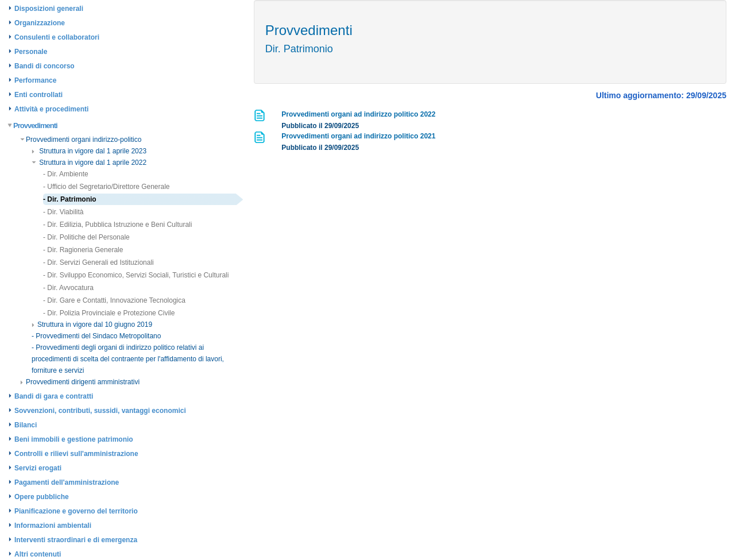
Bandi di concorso (45, 66)
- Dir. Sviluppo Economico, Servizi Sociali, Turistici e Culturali (136, 275)
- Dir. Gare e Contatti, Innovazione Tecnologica (114, 300)
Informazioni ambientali (53, 526)
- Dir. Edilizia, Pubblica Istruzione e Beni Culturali (117, 225)
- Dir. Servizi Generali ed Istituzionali (98, 262)
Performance (35, 80)
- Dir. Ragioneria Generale (83, 250)
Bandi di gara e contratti (54, 396)
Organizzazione (40, 23)
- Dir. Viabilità (63, 212)
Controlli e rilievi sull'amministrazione (76, 454)
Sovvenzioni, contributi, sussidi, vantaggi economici (100, 411)
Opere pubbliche (42, 497)
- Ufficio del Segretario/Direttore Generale (107, 187)
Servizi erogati (38, 468)
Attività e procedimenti (51, 109)
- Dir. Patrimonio (70, 199)
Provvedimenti (33, 125)
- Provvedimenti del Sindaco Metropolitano (96, 336)
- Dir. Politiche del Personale (86, 237)
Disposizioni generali (49, 9)
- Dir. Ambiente (66, 174)
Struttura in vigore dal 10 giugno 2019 (92, 325)
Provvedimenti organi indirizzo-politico (81, 140)
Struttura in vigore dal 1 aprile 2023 (89, 151)
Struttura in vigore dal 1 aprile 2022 (89, 163)
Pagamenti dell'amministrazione (67, 482)
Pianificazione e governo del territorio (76, 511)
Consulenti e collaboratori (57, 37)
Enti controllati (38, 95)
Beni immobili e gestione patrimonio (74, 439)
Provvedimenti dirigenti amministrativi (80, 382)
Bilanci (26, 425)
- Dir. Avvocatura (68, 288)
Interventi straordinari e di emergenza (76, 540)
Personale (31, 52)
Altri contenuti (38, 554)
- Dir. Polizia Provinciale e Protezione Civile (109, 313)
